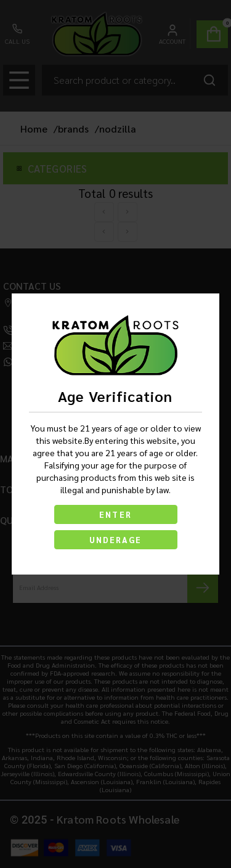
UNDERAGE (116, 540)
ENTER (115, 514)
